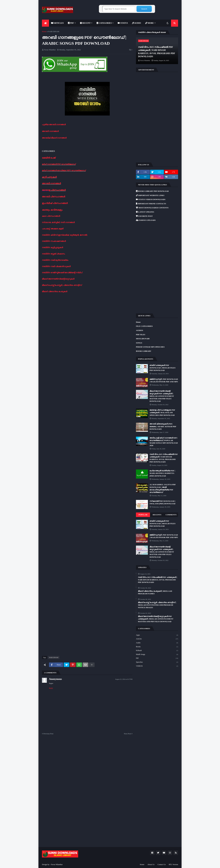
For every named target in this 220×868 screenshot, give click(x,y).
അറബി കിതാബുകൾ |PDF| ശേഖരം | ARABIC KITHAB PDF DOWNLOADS (163, 426)
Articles (157, 639)
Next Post (127, 734)
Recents (157, 515)
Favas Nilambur (57, 864)
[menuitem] (45, 23)
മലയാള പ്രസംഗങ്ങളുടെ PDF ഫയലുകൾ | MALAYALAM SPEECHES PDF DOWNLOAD (162, 412)
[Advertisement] (87, 313)
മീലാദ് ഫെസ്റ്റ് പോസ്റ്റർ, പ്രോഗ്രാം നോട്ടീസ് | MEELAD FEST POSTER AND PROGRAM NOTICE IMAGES (157, 605)
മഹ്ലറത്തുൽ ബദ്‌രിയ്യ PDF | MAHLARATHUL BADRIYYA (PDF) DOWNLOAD (162, 473)
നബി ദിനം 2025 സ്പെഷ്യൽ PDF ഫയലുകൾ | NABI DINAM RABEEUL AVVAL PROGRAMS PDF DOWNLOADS (157, 52)
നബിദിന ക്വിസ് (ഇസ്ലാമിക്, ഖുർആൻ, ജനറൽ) (65, 235)
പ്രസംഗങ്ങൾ (58, 190)
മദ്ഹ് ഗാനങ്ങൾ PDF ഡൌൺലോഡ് (59, 164)
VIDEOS (157, 666)
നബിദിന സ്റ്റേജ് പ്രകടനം (53, 254)
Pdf (157, 658)
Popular (143, 515)
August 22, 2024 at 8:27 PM (124, 679)
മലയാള (46, 190)
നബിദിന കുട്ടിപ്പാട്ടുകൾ (52, 247)
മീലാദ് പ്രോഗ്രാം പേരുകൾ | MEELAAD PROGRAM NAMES (155, 592)
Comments (171, 515)
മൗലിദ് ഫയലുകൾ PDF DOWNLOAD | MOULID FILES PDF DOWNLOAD (163, 368)
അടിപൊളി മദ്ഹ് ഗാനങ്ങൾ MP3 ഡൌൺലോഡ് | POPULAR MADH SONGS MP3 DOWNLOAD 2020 (164, 442)
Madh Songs (157, 655)
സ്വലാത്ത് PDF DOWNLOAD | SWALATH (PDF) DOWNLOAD (162, 502)
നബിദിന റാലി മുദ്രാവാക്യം (55, 260)
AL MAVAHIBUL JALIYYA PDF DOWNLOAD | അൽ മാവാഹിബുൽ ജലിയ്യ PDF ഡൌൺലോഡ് (163, 488)
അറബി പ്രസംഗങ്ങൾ (54, 197)
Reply (51, 688)
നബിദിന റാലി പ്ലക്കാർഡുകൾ (56, 266)
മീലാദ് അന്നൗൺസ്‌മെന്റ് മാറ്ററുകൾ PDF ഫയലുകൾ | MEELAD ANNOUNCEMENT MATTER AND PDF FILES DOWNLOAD (162, 396)
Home (44, 31)
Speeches (157, 662)
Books (157, 647)
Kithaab (157, 651)
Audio (157, 643)
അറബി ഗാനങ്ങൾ (50, 131)
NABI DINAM (54, 31)
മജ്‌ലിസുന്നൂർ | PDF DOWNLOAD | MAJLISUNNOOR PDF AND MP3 (164, 380)
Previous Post (48, 734)
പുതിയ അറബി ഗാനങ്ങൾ (54, 125)
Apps (157, 635)
